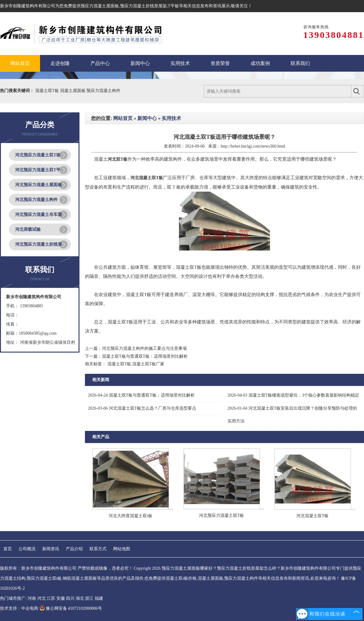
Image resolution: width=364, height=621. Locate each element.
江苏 (51, 598)
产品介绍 (74, 549)
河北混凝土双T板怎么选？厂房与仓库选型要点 (142, 408)
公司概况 (27, 549)
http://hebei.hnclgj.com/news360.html (253, 146)
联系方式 (98, 549)
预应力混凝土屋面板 (100, 6)
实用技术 (171, 118)
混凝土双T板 (48, 91)
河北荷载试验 (28, 229)
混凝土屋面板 (73, 91)
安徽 (61, 598)
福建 (99, 598)
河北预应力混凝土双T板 (222, 515)
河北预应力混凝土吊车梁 (39, 215)
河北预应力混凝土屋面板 (39, 185)
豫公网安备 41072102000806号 (71, 608)
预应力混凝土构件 (103, 91)
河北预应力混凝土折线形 (39, 244)
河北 (42, 598)
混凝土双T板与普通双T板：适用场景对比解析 (145, 356)
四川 (70, 598)
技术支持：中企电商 (19, 608)
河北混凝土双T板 (313, 516)
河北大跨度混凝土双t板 (130, 516)
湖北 (80, 598)
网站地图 (122, 549)
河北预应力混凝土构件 (36, 200)
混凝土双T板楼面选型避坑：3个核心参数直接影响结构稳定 (293, 395)
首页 (8, 549)
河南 (32, 598)
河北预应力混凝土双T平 (38, 170)
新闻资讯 (51, 549)
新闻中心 (147, 118)
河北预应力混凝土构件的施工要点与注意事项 (144, 348)
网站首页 (123, 118)
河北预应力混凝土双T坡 (38, 155)
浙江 (89, 598)
